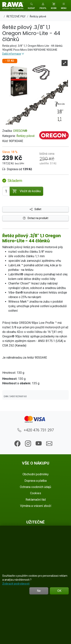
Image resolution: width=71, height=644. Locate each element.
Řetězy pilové (26, 136)
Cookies (36, 493)
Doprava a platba (35, 481)
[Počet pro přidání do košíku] (6, 191)
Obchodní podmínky (36, 474)
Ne (39, 591)
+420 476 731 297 (36, 430)
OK (59, 591)
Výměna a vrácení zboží (36, 506)
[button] (43, 6)
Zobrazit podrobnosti (16, 584)
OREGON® (20, 131)
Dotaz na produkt (36, 218)
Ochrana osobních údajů (35, 487)
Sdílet (35, 209)
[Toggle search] (31, 6)
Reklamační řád (36, 500)
